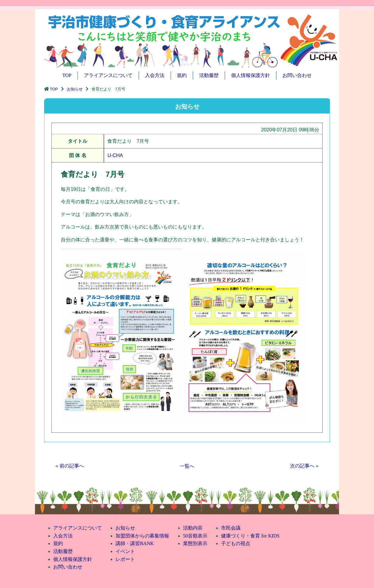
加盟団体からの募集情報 (142, 536)
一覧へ (187, 466)
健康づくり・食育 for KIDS (250, 536)
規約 (182, 75)
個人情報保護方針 (251, 75)
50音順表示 (195, 536)
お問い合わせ (297, 75)
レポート (125, 559)
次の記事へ (302, 466)
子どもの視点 (236, 543)
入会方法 (155, 75)
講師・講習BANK (135, 543)
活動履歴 (209, 75)
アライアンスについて (108, 75)
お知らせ (75, 89)
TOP (67, 75)
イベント (125, 551)
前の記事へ (72, 466)
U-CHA (115, 155)
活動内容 (193, 528)
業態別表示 (195, 543)
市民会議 (231, 528)
